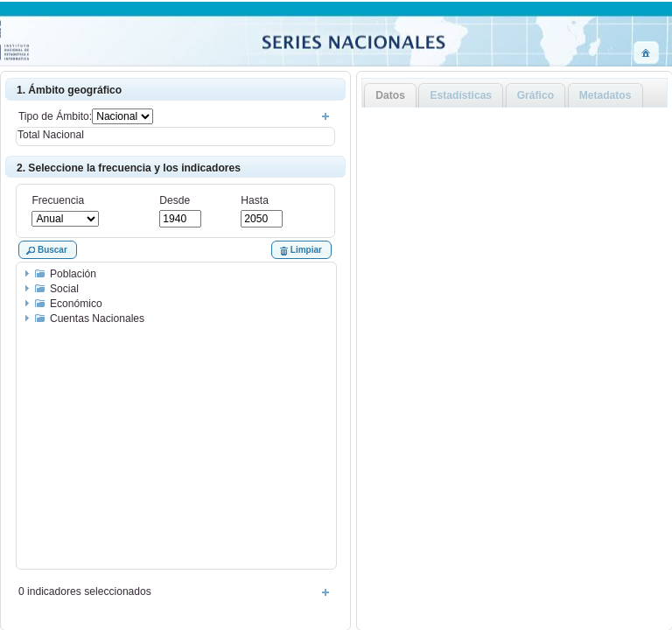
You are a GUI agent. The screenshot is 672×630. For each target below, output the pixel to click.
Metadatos (605, 95)
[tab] (390, 96)
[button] (646, 52)
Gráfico (535, 95)
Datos (390, 95)
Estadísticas (462, 95)
